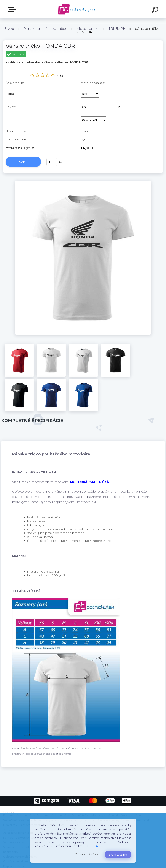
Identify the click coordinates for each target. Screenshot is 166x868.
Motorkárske (88, 29)
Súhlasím (118, 855)
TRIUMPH (117, 29)
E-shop (13, 10)
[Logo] (77, 9)
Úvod (10, 29)
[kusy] (52, 162)
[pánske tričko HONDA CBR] (83, 182)
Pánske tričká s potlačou (45, 29)
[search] (156, 10)
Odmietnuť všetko (88, 854)
